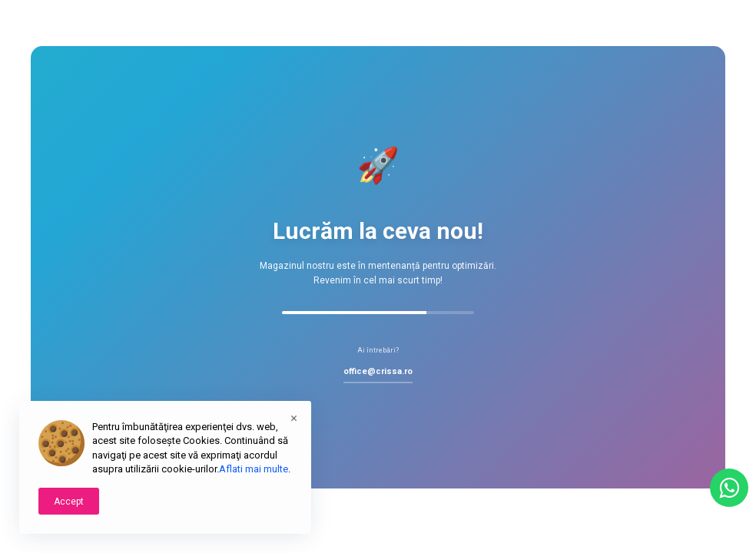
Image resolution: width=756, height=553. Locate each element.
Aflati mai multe (254, 469)
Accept (69, 502)
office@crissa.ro (378, 371)
